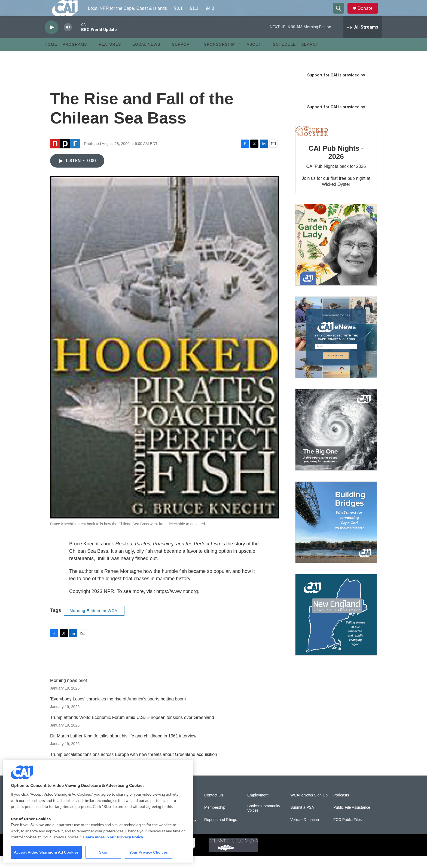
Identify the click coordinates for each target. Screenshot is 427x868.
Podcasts (341, 807)
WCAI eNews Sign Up (309, 807)
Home (51, 57)
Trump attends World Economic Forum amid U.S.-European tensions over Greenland (132, 730)
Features (110, 57)
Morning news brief (68, 693)
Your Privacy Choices (148, 852)
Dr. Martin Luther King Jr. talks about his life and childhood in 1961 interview (123, 748)
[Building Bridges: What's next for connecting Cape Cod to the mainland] (336, 535)
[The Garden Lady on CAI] (336, 257)
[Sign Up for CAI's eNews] (336, 350)
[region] (98, 811)
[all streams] (363, 39)
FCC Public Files (347, 832)
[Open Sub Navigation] (91, 57)
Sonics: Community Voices (264, 821)
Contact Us (214, 807)
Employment (258, 807)
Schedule (284, 57)
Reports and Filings (221, 832)
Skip (103, 852)
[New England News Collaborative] (336, 627)
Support (182, 57)
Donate (368, 14)
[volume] (68, 40)
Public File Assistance (352, 820)
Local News (146, 57)
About (254, 57)
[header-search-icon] (341, 14)
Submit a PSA (302, 820)
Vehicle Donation (305, 832)
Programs (75, 57)
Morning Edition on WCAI (94, 623)
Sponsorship (219, 57)
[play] (51, 40)
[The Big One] (336, 442)
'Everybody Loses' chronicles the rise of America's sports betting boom (118, 711)
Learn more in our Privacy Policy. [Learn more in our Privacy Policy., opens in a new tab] (114, 837)
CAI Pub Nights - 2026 (336, 165)
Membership (215, 820)
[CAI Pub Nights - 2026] (312, 144)
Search (310, 57)
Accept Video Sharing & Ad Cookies (46, 852)
